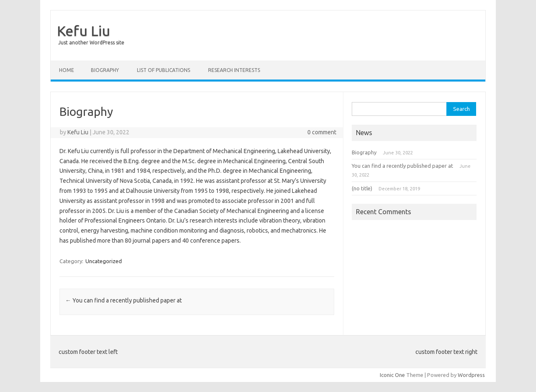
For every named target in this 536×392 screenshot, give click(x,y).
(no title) (362, 188)
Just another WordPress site (91, 42)
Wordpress (471, 375)
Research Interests (234, 70)
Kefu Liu (84, 31)
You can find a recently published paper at (124, 300)
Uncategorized (104, 261)
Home (67, 70)
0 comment (322, 132)
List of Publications (164, 70)
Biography (105, 70)
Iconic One (392, 375)
